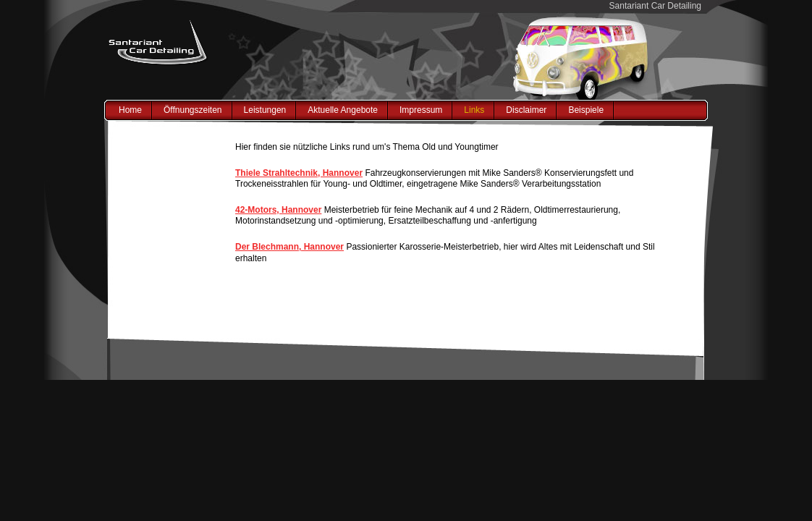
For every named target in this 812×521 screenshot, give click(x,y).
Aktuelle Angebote (343, 110)
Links (474, 110)
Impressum (421, 110)
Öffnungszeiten (193, 110)
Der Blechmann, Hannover (289, 247)
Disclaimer (526, 110)
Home (130, 110)
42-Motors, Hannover (278, 210)
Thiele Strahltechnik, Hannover (299, 173)
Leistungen (265, 110)
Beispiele (586, 110)
